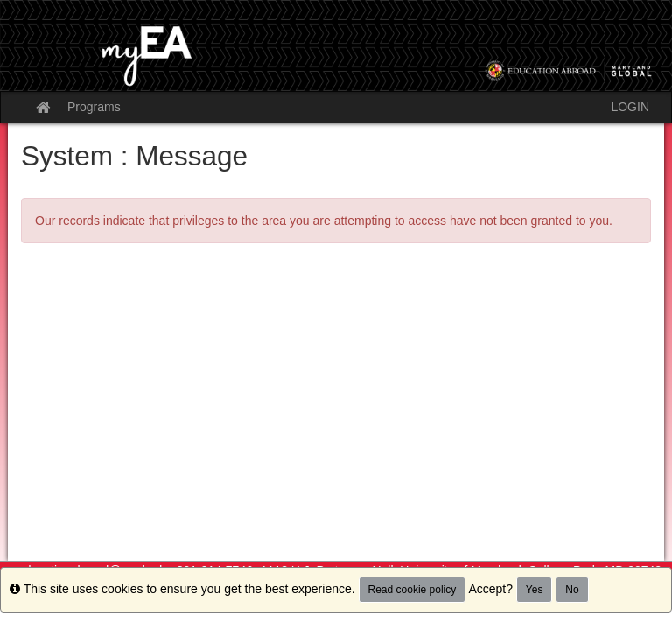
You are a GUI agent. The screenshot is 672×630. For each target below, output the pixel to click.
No (572, 590)
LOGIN (630, 107)
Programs (94, 107)
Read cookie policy (413, 590)
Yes (535, 590)
